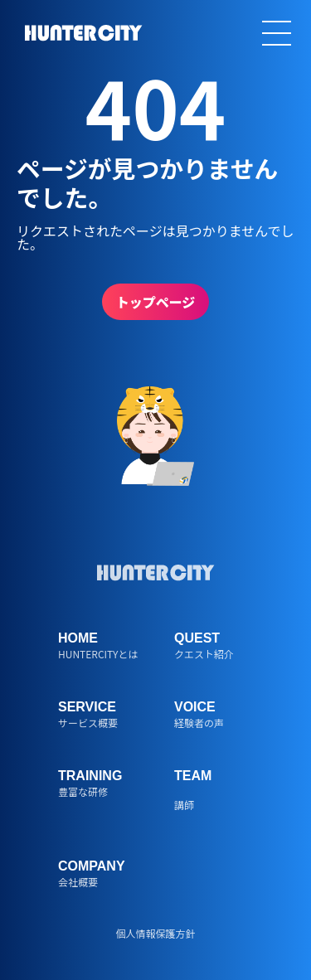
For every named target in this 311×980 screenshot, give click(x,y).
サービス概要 (88, 722)
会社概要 (78, 881)
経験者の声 (199, 722)
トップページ (156, 302)
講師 (184, 804)
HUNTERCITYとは (98, 653)
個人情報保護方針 (155, 932)
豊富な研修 (83, 791)
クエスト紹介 (204, 653)
